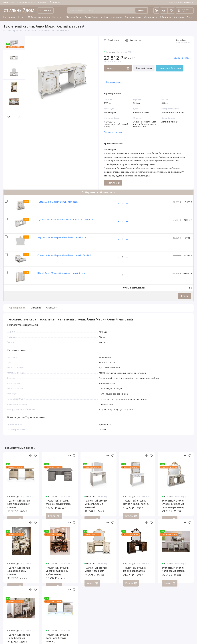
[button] (9, 117)
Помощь (55, 2)
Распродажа (9, 17)
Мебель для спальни (39, 17)
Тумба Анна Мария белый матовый (58, 202)
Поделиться (113, 183)
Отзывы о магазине (26, 2)
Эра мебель (92, 17)
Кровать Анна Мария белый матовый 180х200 (64, 255)
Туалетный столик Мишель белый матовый (96, 506)
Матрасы (179, 17)
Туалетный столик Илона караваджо (134, 572)
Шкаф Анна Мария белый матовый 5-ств (61, 273)
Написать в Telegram (170, 68)
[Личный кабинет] (156, 10)
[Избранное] (171, 10)
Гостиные (58, 17)
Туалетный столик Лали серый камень (174, 572)
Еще (190, 17)
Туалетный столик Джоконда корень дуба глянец (57, 574)
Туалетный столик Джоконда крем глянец (19, 574)
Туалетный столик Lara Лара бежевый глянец (19, 506)
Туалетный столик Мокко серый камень (59, 505)
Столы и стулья (133, 17)
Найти (141, 10)
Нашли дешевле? (181, 58)
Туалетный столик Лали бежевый (19, 639)
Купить (185, 296)
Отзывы (51, 308)
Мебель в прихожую (112, 17)
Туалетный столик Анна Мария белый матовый (65, 219)
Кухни (22, 17)
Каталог (46, 10)
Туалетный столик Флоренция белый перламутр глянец (173, 506)
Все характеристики (113, 132)
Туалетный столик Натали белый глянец (136, 505)
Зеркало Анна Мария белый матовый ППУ (62, 237)
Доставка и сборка (114, 82)
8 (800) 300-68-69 (180, 2)
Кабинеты (165, 17)
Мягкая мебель (74, 17)
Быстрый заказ (144, 68)
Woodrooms (150, 17)
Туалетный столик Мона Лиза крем (96, 572)
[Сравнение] (164, 10)
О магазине (9, 2)
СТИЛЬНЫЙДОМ (19, 10)
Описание (36, 308)
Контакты (42, 2)
